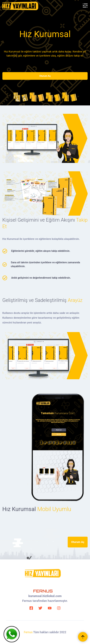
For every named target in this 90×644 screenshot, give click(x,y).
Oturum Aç (45, 76)
